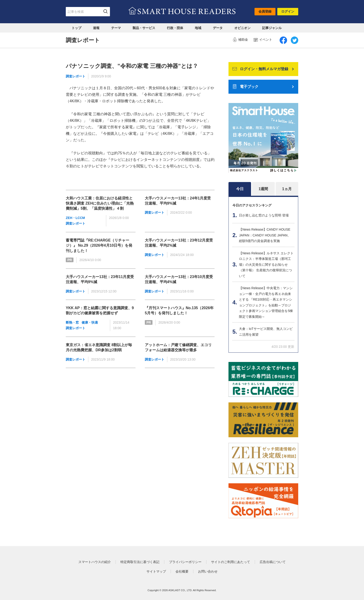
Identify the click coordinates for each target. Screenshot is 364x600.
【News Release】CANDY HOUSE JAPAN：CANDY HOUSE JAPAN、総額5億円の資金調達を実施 (265, 235)
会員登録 (265, 11)
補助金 (240, 40)
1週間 (263, 189)
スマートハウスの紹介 (95, 562)
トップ (76, 28)
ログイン (288, 11)
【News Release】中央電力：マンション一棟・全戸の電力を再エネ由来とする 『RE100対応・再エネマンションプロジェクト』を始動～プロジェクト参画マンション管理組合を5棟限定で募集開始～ (266, 302)
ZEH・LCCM (75, 218)
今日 (240, 189)
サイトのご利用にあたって (231, 562)
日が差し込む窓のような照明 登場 (264, 215)
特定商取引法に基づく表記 (140, 562)
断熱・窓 (72, 322)
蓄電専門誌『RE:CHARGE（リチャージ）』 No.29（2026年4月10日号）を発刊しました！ (99, 245)
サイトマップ (156, 571)
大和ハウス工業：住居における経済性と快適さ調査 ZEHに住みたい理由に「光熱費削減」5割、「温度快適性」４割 (100, 203)
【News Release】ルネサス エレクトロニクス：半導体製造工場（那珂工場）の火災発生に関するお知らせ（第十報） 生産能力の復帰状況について (266, 265)
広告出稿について (273, 562)
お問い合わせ (208, 571)
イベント (263, 40)
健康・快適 (90, 322)
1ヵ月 (287, 189)
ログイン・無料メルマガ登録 (260, 69)
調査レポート (76, 76)
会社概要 (182, 571)
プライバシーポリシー (185, 562)
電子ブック (245, 87)
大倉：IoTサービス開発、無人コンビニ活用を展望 (266, 332)
